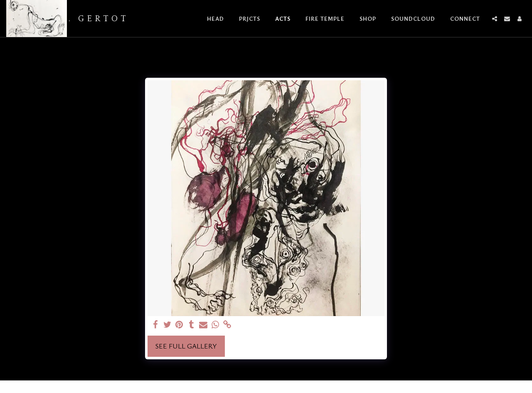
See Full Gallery (186, 346)
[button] (495, 19)
